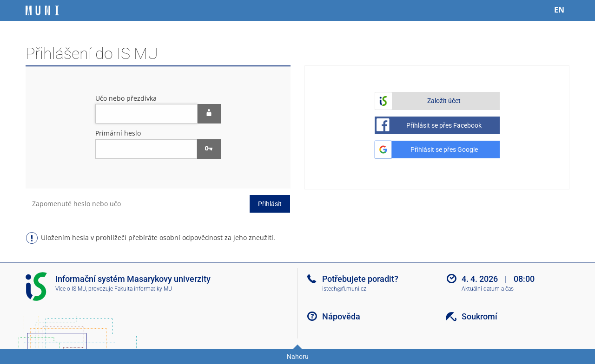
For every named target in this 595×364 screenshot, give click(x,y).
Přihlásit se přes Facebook (444, 125)
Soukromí (479, 316)
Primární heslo (118, 133)
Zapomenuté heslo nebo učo (76, 204)
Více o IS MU (71, 289)
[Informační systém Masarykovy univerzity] (42, 10)
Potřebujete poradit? (360, 279)
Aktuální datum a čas (488, 289)
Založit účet (444, 101)
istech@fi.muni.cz (344, 289)
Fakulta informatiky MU (143, 289)
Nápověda (341, 316)
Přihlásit (270, 204)
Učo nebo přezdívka (126, 98)
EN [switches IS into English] (559, 10)
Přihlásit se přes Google (444, 149)
